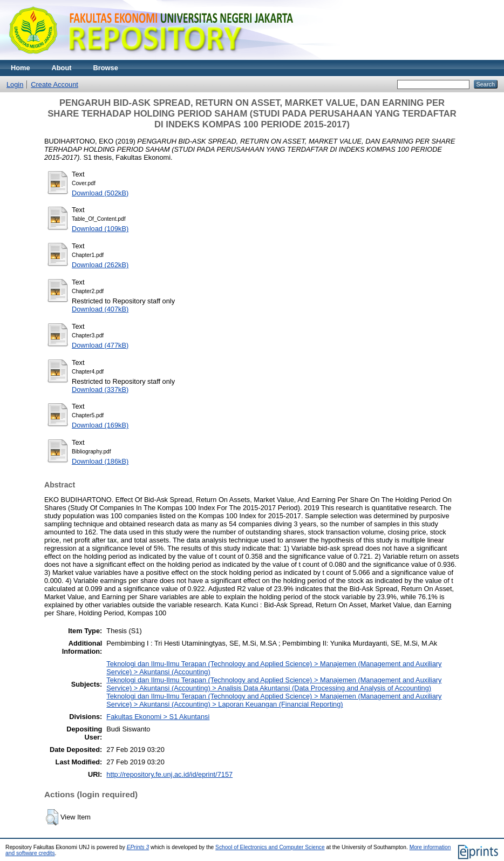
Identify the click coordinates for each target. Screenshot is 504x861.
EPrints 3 (138, 847)
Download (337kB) (100, 389)
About (62, 68)
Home (21, 68)
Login (15, 84)
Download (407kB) (100, 309)
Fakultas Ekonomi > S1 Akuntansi (158, 717)
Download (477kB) (100, 345)
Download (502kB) (100, 193)
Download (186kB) (100, 461)
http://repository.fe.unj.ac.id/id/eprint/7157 (169, 774)
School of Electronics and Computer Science (270, 847)
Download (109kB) (100, 229)
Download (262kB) (100, 265)
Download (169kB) (100, 425)
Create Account (55, 84)
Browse (106, 68)
